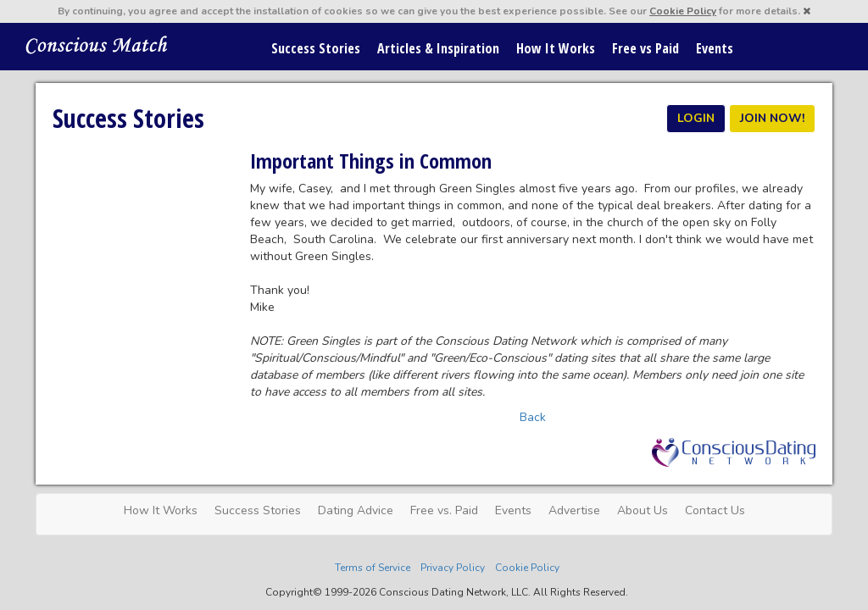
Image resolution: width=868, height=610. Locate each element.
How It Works (556, 48)
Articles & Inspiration (438, 48)
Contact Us (715, 510)
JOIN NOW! (772, 118)
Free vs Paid (645, 48)
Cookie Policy (683, 11)
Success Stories (316, 48)
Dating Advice (356, 510)
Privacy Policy (453, 568)
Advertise (574, 510)
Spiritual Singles (97, 44)
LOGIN (696, 118)
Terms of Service (373, 568)
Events (715, 48)
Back (533, 417)
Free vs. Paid (444, 510)
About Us (643, 510)
